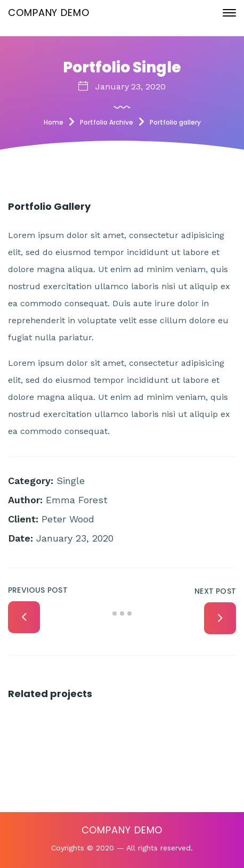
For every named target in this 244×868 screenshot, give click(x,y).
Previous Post (38, 590)
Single (71, 481)
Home (54, 122)
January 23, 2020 (131, 87)
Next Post (215, 591)
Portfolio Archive (107, 122)
